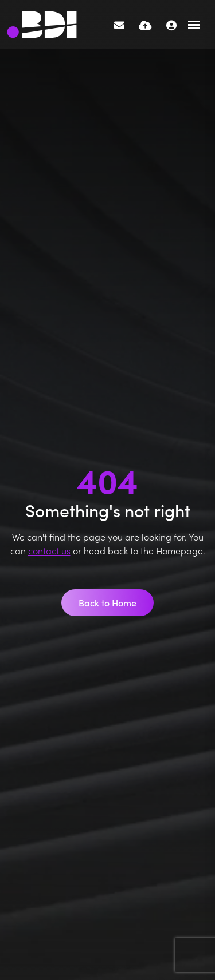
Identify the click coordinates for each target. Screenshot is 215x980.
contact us (49, 550)
